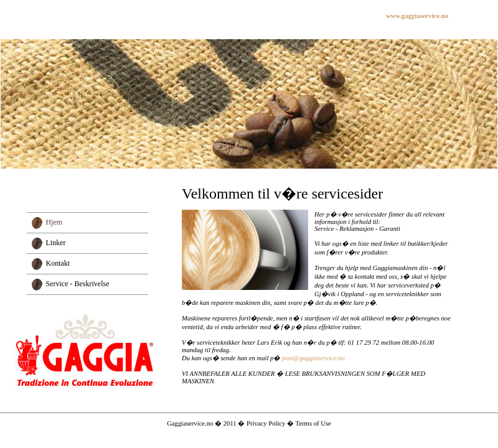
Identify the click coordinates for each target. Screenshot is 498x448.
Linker (56, 243)
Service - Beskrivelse (78, 284)
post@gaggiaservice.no (313, 358)
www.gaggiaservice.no (417, 16)
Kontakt (58, 263)
